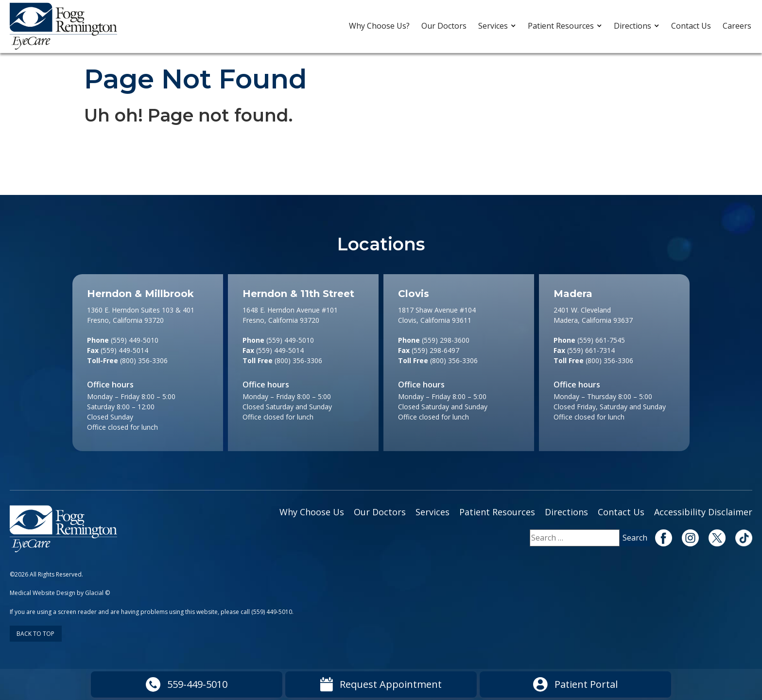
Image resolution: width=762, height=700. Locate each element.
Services (493, 26)
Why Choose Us (312, 512)
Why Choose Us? (379, 26)
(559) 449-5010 (272, 612)
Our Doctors (444, 26)
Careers (737, 26)
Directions (632, 26)
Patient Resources (561, 26)
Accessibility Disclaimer (703, 512)
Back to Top (35, 634)
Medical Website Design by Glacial (57, 593)
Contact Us (691, 26)
